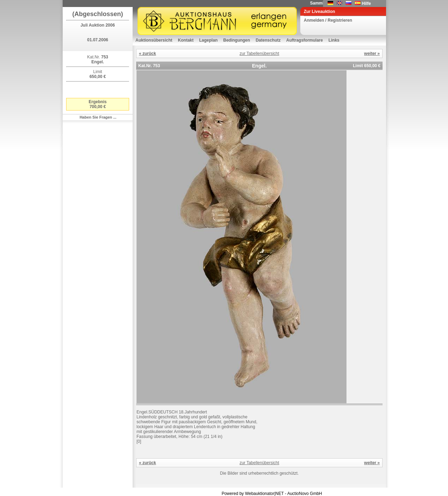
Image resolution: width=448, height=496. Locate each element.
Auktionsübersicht (154, 40)
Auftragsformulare (305, 40)
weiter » (372, 54)
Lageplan (208, 40)
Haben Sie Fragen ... (98, 117)
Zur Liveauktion (319, 12)
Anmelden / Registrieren (328, 20)
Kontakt (186, 40)
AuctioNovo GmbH (305, 494)
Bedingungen (237, 40)
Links (334, 40)
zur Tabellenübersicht (259, 54)
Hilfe (366, 3)
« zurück (148, 54)
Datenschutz (268, 40)
